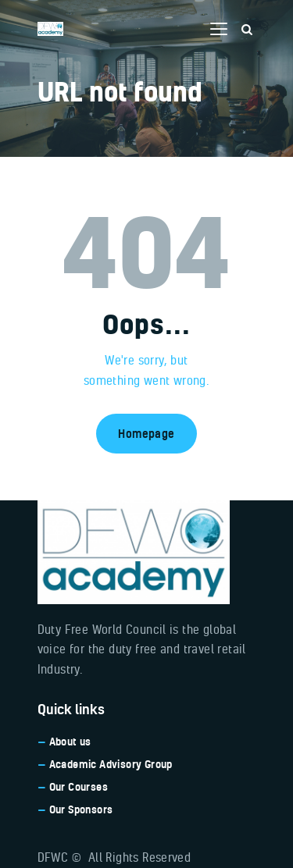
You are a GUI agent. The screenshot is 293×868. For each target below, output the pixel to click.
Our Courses (79, 787)
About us (70, 742)
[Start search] (247, 30)
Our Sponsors (81, 809)
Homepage (146, 434)
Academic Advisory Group (111, 764)
